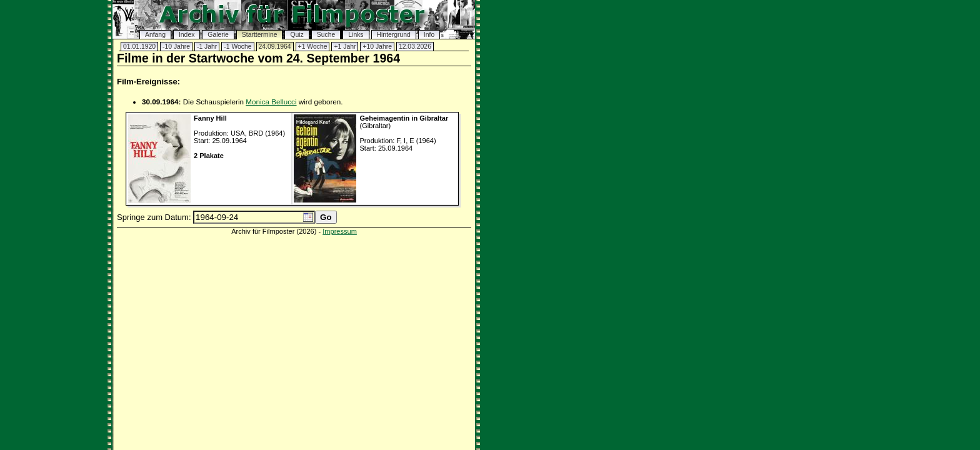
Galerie (218, 35)
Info (429, 35)
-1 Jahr (207, 47)
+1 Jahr (345, 47)
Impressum (340, 231)
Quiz (297, 35)
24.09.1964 (275, 47)
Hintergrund (394, 35)
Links (356, 35)
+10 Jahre (377, 47)
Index (187, 35)
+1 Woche (313, 47)
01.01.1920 (139, 47)
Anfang (155, 35)
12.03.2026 (415, 47)
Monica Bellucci (271, 102)
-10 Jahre (176, 47)
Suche (326, 35)
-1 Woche (237, 47)
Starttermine (260, 35)
